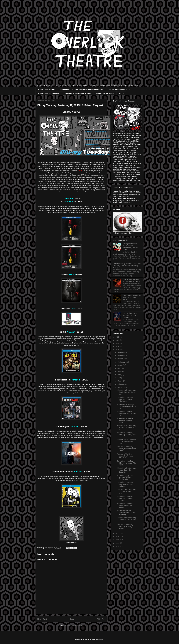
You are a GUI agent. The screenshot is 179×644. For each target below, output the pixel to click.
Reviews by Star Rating (105, 93)
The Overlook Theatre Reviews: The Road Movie (125, 420)
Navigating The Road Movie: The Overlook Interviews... (125, 456)
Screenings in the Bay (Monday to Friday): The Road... (127, 463)
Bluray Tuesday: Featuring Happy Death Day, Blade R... (127, 470)
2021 (118, 340)
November (121, 356)
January (121, 387)
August (120, 365)
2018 (118, 350)
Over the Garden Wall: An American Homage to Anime (132, 297)
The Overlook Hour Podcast (49, 93)
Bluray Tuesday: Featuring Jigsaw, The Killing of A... (127, 428)
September (122, 362)
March (120, 381)
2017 (118, 534)
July (119, 368)
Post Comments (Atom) (76, 625)
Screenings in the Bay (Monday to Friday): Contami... (125, 498)
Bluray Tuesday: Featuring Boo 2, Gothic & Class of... (127, 392)
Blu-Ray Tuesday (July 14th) (119, 89)
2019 (118, 347)
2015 (118, 540)
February (121, 384)
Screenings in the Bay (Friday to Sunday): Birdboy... (125, 484)
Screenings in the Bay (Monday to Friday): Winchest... (125, 399)
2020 (118, 343)
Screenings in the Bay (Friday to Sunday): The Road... (127, 449)
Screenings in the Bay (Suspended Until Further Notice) (81, 89)
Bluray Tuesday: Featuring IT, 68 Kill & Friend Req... (127, 491)
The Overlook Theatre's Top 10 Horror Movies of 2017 (127, 406)
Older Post (101, 619)
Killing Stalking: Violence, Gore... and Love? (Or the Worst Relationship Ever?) (127, 266)
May (119, 375)
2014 (118, 543)
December (121, 352)
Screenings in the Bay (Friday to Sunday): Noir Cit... (127, 413)
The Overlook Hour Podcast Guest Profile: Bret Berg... (126, 513)
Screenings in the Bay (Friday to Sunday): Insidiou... (125, 505)
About (121, 93)
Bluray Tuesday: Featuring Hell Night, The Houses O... (127, 520)
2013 (118, 546)
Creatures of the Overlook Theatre (78, 93)
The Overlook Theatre (46, 89)
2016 (118, 537)
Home (72, 619)
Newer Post (42, 619)
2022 (118, 337)
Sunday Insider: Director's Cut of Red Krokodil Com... (126, 442)
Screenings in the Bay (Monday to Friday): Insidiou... (125, 527)
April (119, 378)
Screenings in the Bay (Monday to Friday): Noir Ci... (127, 435)
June (119, 372)
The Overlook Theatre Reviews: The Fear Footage (131, 315)
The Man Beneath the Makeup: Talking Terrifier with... (125, 477)
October (121, 359)
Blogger (101, 639)
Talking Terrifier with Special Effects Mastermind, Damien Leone (130, 247)
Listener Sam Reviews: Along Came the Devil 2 (131, 280)
